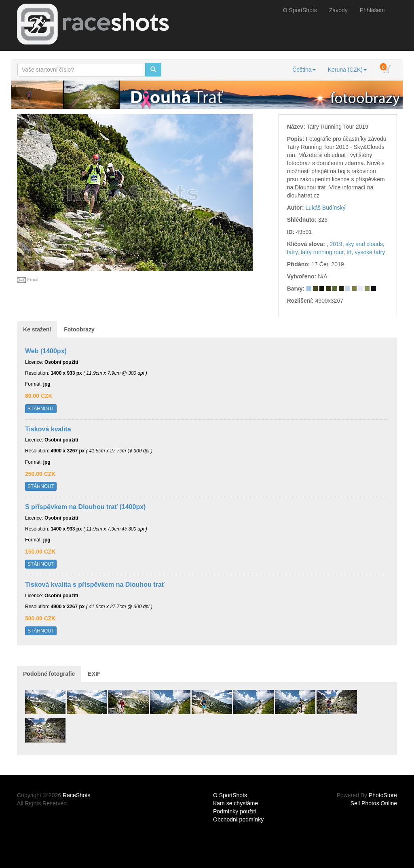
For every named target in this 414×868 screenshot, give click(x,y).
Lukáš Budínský (326, 208)
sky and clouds (364, 244)
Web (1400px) (46, 351)
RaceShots (76, 795)
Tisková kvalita (48, 429)
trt (349, 252)
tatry (292, 252)
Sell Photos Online (374, 803)
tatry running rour (322, 252)
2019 (336, 244)
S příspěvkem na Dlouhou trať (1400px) (85, 507)
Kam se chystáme (236, 803)
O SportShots (300, 10)
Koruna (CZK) (347, 70)
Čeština (304, 70)
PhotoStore (383, 795)
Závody (338, 10)
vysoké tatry (370, 252)
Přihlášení (372, 10)
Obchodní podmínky (238, 819)
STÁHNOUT (41, 409)
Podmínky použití (235, 811)
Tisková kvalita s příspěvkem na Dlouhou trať (95, 585)
